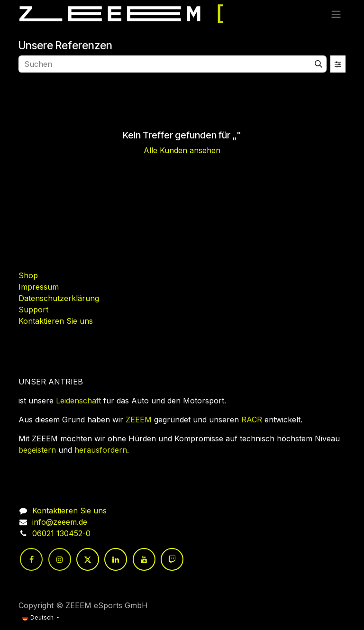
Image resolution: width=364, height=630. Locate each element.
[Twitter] (88, 559)
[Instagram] (60, 559)
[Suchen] (318, 64)
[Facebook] (31, 559)
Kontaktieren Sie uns (56, 321)
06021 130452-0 (61, 533)
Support (33, 310)
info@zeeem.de (60, 522)
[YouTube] (144, 559)
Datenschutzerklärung (59, 298)
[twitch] (172, 559)
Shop (28, 275)
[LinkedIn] (116, 559)
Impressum (39, 287)
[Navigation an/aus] (336, 14)
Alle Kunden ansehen (182, 150)
